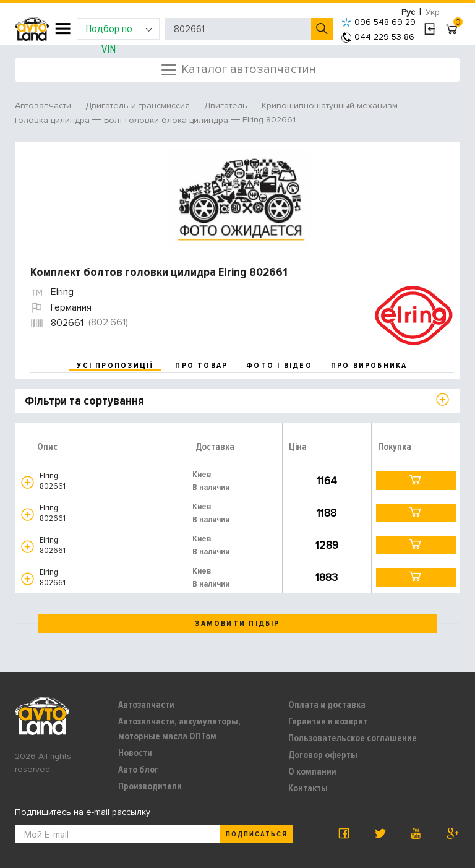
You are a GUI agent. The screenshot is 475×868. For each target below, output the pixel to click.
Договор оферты (323, 755)
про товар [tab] (201, 366)
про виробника (369, 366)
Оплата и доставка (327, 705)
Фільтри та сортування (84, 401)
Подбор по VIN (119, 31)
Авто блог (138, 770)
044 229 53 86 (378, 37)
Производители (150, 786)
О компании (312, 771)
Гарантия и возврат (328, 721)
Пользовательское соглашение (353, 738)
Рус (408, 12)
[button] (28, 482)
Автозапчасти (146, 705)
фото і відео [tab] (279, 366)
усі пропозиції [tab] (115, 366)
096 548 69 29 (379, 22)
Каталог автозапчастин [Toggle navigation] (238, 70)
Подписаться (257, 834)
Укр (433, 12)
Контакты (308, 788)
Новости (135, 753)
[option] (239, 198)
